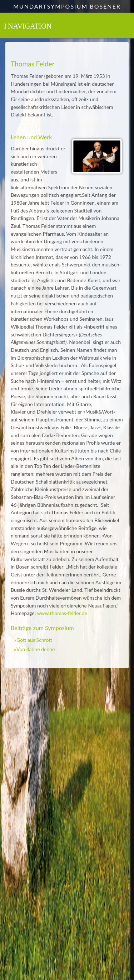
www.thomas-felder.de (62, 613)
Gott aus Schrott (34, 640)
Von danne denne (36, 649)
